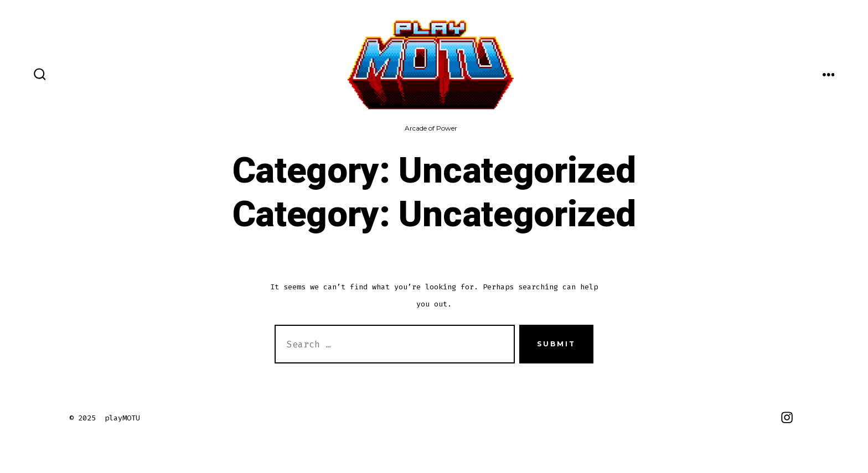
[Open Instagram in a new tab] (787, 417)
